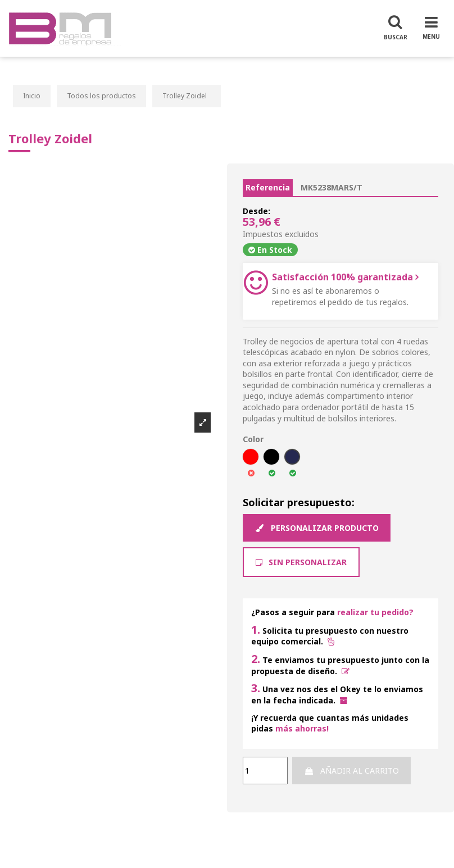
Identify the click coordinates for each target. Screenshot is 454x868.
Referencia (268, 187)
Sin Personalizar (301, 562)
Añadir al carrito (351, 771)
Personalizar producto (317, 528)
